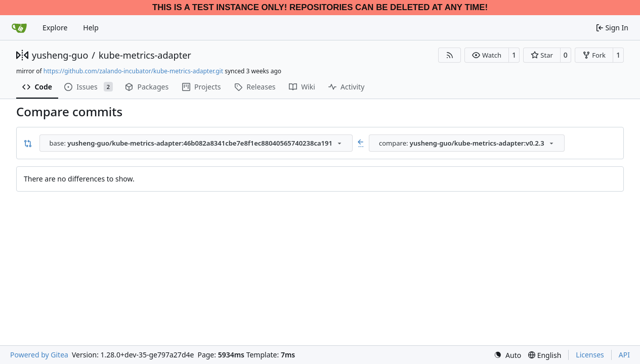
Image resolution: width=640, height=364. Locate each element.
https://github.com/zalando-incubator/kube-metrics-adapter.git (133, 71)
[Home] (19, 28)
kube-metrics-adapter (145, 55)
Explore (55, 28)
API (624, 355)
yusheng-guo (60, 55)
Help (91, 28)
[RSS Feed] (450, 55)
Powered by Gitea (39, 355)
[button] (486, 55)
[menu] (507, 355)
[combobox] (196, 143)
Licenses (590, 355)
